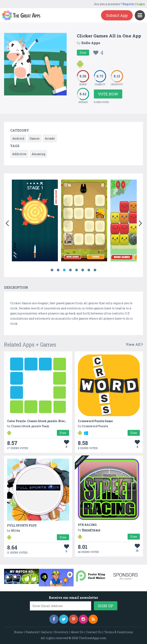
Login (141, 4)
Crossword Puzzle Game (95, 421)
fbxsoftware (91, 530)
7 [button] (89, 270)
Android (18, 138)
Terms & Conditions (119, 632)
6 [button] (83, 270)
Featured (32, 632)
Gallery (46, 632)
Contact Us (94, 632)
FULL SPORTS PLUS (22, 525)
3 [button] (64, 270)
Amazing (38, 154)
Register (129, 4)
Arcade (50, 138)
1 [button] (52, 270)
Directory (61, 632)
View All (134, 344)
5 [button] (77, 270)
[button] (7, 222)
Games (35, 138)
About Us (77, 632)
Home (19, 632)
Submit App (117, 15)
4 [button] (71, 270)
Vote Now (108, 94)
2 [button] (58, 270)
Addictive (19, 154)
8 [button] (95, 270)
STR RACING (87, 525)
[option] (35, 221)
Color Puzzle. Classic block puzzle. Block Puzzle (42, 421)
